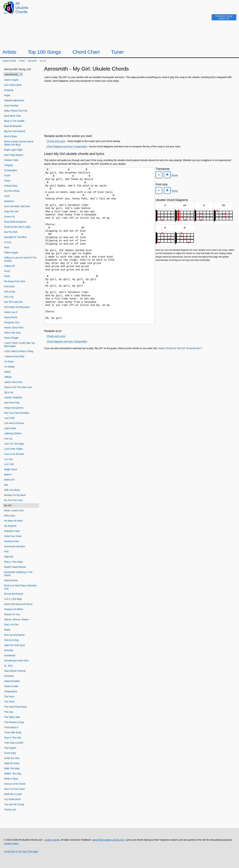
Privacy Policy (11, 843)
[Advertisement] (140, 108)
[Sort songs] (13, 74)
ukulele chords (52, 840)
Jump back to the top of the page (21, 851)
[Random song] (221, 18)
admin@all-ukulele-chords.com (108, 840)
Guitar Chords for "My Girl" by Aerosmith (179, 348)
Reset (174, 175)
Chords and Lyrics (56, 141)
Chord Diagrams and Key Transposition (67, 146)
